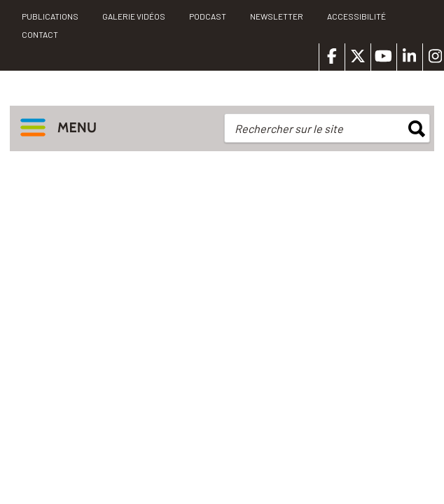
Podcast (208, 16)
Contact (40, 34)
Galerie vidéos (134, 16)
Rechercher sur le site (289, 128)
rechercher (417, 129)
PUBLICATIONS (50, 16)
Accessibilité (356, 16)
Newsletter (277, 16)
